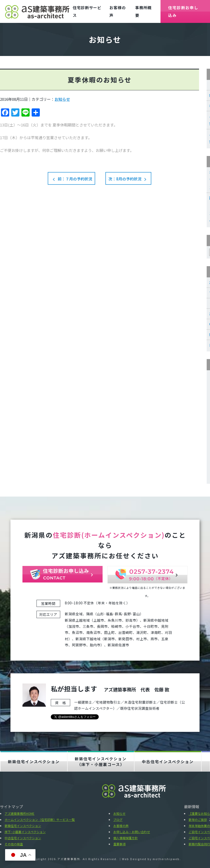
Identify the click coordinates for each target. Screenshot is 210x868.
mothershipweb (166, 859)
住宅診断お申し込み (183, 11)
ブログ (118, 820)
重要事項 (119, 844)
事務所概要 (143, 11)
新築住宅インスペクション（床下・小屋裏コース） (101, 762)
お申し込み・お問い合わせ (132, 832)
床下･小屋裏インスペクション (25, 832)
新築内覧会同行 (199, 844)
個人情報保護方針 (126, 838)
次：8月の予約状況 (128, 179)
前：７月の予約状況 (71, 179)
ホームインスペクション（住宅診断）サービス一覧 (40, 820)
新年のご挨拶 (198, 820)
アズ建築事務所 (69, 859)
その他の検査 (14, 844)
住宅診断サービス (87, 11)
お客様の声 (118, 11)
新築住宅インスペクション (34, 762)
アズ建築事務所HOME (20, 813)
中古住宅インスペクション (168, 762)
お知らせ (62, 99)
